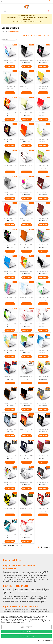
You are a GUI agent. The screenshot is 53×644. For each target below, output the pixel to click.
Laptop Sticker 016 (10, 192)
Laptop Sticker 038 (26, 377)
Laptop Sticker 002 (26, 60)
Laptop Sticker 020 (26, 218)
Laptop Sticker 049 (10, 482)
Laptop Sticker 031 (10, 324)
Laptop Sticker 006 (43, 86)
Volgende (48, 547)
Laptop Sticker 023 (26, 245)
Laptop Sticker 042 (43, 403)
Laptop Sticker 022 (10, 245)
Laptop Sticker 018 (43, 192)
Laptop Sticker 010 (10, 139)
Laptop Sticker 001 (10, 60)
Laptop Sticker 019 (10, 218)
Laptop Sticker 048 (43, 456)
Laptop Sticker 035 (26, 350)
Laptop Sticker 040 (10, 403)
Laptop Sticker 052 (10, 509)
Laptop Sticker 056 (26, 535)
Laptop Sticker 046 (10, 456)
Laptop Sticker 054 (43, 509)
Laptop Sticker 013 (10, 166)
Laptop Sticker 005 (26, 86)
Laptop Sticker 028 (10, 298)
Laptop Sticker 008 (26, 113)
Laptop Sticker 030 (43, 298)
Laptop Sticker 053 (26, 509)
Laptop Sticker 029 (26, 298)
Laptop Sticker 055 (10, 535)
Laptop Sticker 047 (26, 456)
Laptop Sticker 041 (26, 403)
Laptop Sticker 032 (26, 324)
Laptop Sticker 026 (26, 271)
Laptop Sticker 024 (43, 245)
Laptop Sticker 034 (10, 350)
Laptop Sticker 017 (26, 192)
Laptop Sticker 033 (43, 324)
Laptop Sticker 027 (43, 271)
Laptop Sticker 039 (43, 377)
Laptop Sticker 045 (43, 429)
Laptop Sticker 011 (26, 139)
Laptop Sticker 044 (26, 429)
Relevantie (6, 39)
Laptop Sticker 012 (43, 139)
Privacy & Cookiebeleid (45, 640)
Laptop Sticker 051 (43, 482)
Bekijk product (10, 66)
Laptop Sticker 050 (26, 482)
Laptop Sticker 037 (10, 377)
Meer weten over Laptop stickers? (37, 36)
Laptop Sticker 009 (43, 113)
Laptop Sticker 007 (10, 113)
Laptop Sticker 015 (43, 166)
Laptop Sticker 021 (43, 218)
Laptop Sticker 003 (43, 60)
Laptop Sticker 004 (10, 86)
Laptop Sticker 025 (10, 271)
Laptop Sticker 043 (10, 429)
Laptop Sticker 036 (43, 350)
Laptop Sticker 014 (26, 166)
